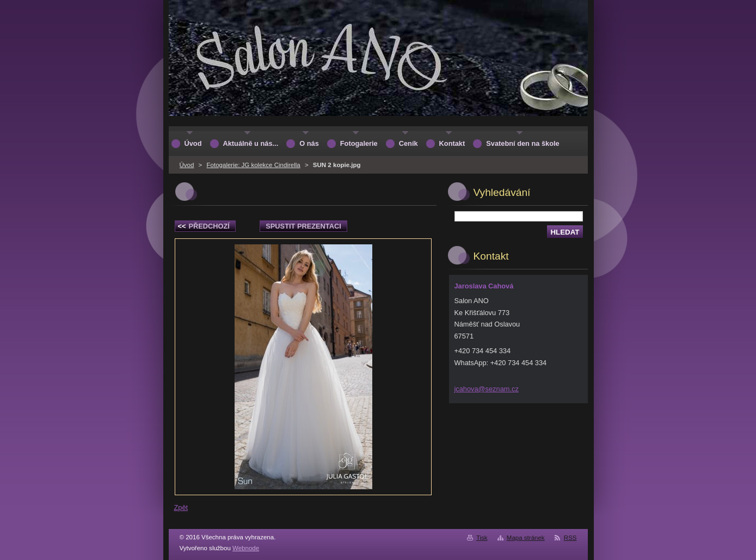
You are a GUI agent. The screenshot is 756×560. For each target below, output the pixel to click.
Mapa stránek (526, 538)
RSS (570, 538)
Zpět (181, 507)
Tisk (482, 538)
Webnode (246, 548)
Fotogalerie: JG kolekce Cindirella (254, 165)
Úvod (187, 165)
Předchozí (204, 226)
